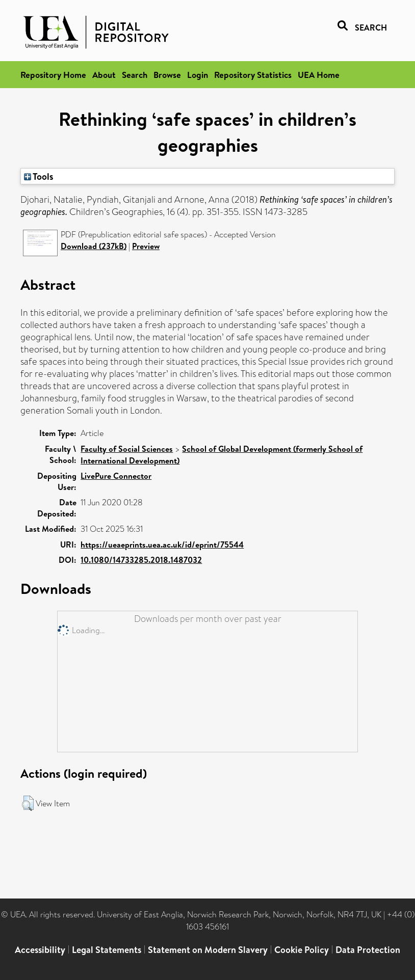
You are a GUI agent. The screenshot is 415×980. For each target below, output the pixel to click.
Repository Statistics (253, 75)
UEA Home (319, 75)
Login (198, 75)
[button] (28, 803)
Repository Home (53, 75)
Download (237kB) (94, 246)
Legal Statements (107, 950)
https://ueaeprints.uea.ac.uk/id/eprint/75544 (162, 545)
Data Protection (368, 950)
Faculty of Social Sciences (127, 449)
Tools (39, 176)
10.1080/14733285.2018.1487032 (141, 560)
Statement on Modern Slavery (208, 950)
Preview (146, 246)
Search (135, 75)
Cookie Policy (302, 950)
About (104, 75)
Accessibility (40, 950)
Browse (167, 75)
